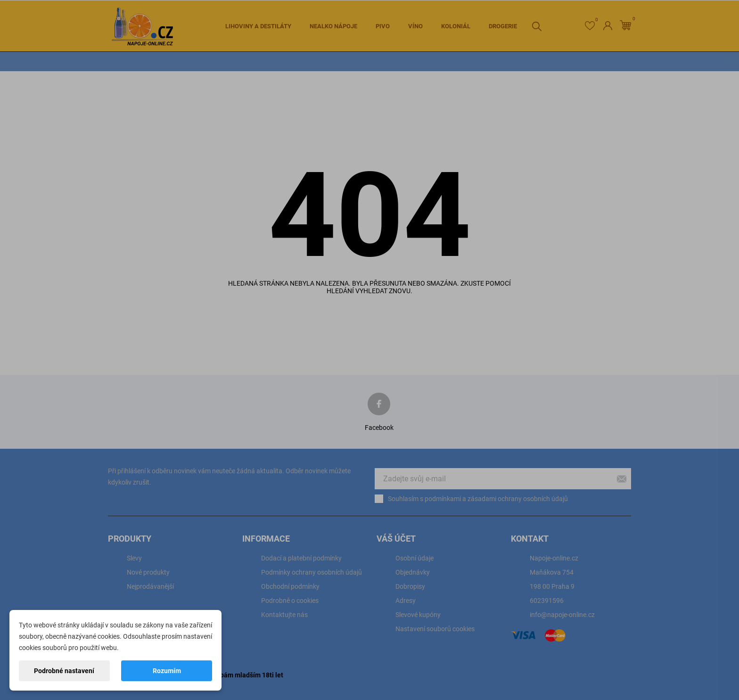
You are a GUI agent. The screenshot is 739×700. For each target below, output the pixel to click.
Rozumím (167, 671)
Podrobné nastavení (64, 671)
